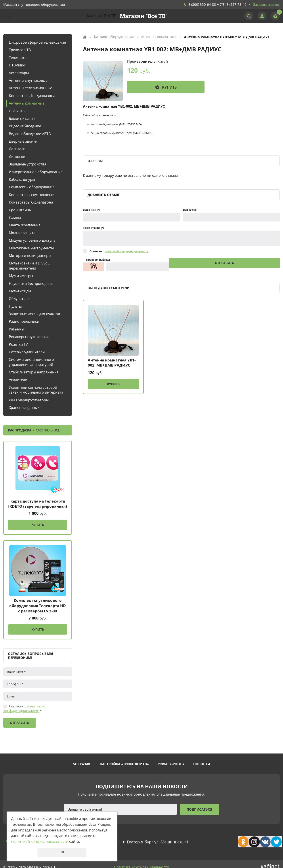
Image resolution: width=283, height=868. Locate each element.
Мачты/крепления (25, 225)
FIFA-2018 (17, 111)
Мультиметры (21, 276)
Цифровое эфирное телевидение (37, 42)
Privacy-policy (171, 764)
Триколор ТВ (20, 50)
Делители (17, 149)
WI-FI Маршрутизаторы (29, 400)
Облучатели (19, 299)
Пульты (15, 306)
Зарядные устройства (28, 164)
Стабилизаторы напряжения (34, 372)
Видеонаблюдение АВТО (30, 134)
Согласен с (24, 708)
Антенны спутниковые (28, 80)
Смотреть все (48, 430)
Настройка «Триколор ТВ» (124, 764)
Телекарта (18, 58)
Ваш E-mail (190, 210)
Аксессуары (19, 73)
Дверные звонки (23, 141)
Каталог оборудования (114, 37)
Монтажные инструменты (31, 248)
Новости (202, 764)
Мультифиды (20, 291)
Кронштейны (20, 210)
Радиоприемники (24, 321)
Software (82, 764)
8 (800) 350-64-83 (202, 4)
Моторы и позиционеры (30, 256)
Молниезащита (22, 233)
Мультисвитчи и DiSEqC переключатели (29, 266)
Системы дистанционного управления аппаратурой (31, 362)
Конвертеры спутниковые (31, 195)
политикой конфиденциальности (24, 708)
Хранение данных (24, 408)
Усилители (18, 380)
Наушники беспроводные (31, 284)
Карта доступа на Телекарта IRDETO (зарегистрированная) (38, 504)
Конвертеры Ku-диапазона (32, 96)
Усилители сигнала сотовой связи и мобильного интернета (36, 390)
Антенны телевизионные (31, 88)
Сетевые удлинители (27, 352)
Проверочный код (98, 260)
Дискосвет (18, 157)
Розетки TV (18, 344)
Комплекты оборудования (32, 187)
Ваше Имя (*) (91, 210)
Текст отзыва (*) (93, 228)
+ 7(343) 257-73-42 (232, 4)
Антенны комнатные (27, 103)
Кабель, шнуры (22, 179)
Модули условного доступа (32, 240)
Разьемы (16, 329)
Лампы (15, 217)
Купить (38, 525)
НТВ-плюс (17, 65)
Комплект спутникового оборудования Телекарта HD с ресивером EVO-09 (38, 606)
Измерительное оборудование (36, 172)
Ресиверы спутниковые (29, 337)
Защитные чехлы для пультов (34, 314)
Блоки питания (22, 118)
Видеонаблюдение (25, 126)
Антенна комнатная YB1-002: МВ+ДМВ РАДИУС (112, 363)
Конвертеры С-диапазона (31, 202)
